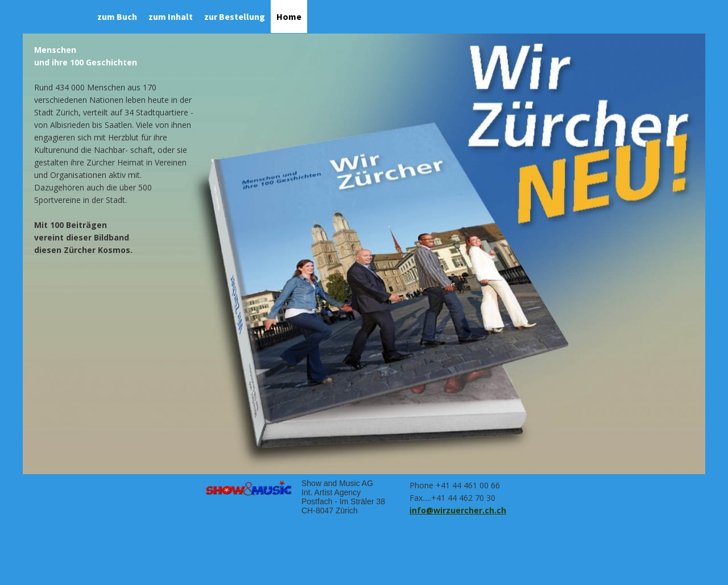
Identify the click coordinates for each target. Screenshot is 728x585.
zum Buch (117, 16)
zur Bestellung (235, 16)
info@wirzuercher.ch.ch (458, 510)
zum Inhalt (171, 16)
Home (289, 16)
